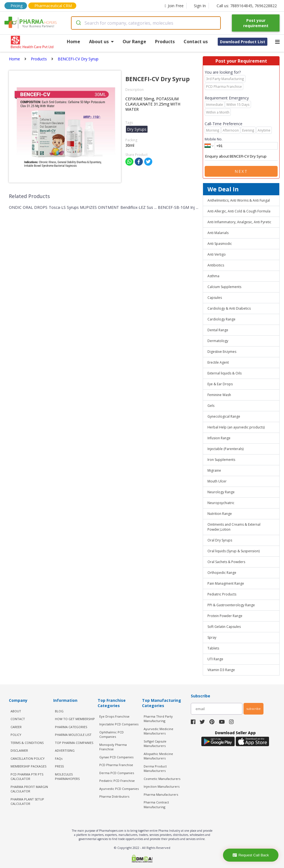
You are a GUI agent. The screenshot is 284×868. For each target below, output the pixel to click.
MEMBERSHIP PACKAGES (28, 766)
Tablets (213, 648)
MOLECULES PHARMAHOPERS (67, 777)
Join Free (174, 6)
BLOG (59, 711)
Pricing (17, 6)
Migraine (214, 470)
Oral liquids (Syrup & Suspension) (234, 551)
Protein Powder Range (225, 616)
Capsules (215, 298)
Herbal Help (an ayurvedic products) (236, 427)
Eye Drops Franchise (114, 716)
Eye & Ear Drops (220, 384)
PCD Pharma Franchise (116, 765)
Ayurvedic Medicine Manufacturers (159, 731)
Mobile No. (214, 139)
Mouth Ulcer (217, 481)
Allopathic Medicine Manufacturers (158, 756)
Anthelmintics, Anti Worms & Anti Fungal (239, 200)
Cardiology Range (221, 319)
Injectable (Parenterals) (225, 449)
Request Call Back (251, 855)
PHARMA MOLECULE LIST (73, 735)
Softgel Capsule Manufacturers (155, 744)
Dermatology (218, 341)
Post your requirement (256, 23)
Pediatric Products (222, 594)
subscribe (253, 709)
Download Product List (243, 42)
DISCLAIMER (19, 750)
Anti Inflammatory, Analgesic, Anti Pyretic (239, 222)
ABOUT (16, 711)
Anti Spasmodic (220, 244)
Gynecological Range (224, 416)
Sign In (200, 6)
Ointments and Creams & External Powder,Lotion (234, 527)
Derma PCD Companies (117, 773)
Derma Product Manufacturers (155, 769)
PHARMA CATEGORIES (71, 727)
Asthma (213, 276)
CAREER (16, 727)
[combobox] (146, 23)
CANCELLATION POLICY (28, 758)
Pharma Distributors (114, 796)
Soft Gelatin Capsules (224, 627)
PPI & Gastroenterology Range (231, 605)
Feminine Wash (219, 395)
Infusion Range (219, 438)
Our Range (134, 42)
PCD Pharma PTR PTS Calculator (27, 777)
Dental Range (218, 330)
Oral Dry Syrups (220, 540)
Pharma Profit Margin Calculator (29, 789)
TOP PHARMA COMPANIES (74, 743)
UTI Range (215, 659)
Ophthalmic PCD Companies (111, 735)
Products (165, 42)
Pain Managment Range (226, 583)
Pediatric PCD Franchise (117, 781)
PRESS (59, 766)
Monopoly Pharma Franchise (113, 747)
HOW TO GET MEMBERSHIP (75, 719)
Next (241, 171)
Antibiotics (216, 265)
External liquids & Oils (225, 373)
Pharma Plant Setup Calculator (27, 802)
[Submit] (78, 23)
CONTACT (18, 719)
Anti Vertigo (217, 254)
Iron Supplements (221, 460)
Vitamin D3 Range (221, 670)
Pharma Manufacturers (161, 794)
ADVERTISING (65, 750)
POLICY (16, 735)
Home (73, 42)
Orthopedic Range (222, 573)
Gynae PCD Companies (116, 757)
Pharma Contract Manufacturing (156, 805)
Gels (211, 406)
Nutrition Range (220, 514)
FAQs (59, 758)
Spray (212, 637)
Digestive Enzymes (222, 352)
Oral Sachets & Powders (226, 562)
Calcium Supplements (224, 287)
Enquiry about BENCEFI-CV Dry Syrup (241, 156)
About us (101, 42)
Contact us (196, 42)
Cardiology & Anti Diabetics (229, 308)
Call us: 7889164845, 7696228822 (247, 6)
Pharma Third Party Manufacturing (158, 719)
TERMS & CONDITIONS (27, 743)
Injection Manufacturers (162, 786)
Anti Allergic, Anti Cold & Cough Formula (239, 211)
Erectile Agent (218, 362)
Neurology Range (221, 492)
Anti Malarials (218, 233)
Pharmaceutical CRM (53, 6)
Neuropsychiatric (221, 503)
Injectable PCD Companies (119, 724)
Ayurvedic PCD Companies (119, 789)
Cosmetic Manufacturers (162, 779)
